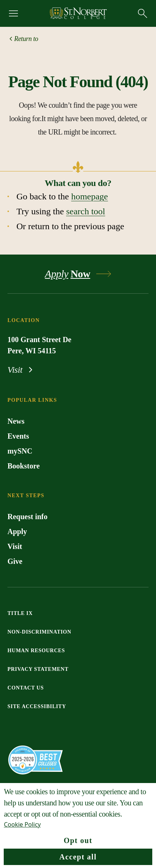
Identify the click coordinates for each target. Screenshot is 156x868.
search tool (86, 211)
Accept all (78, 857)
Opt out (78, 840)
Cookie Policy (22, 824)
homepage (90, 196)
